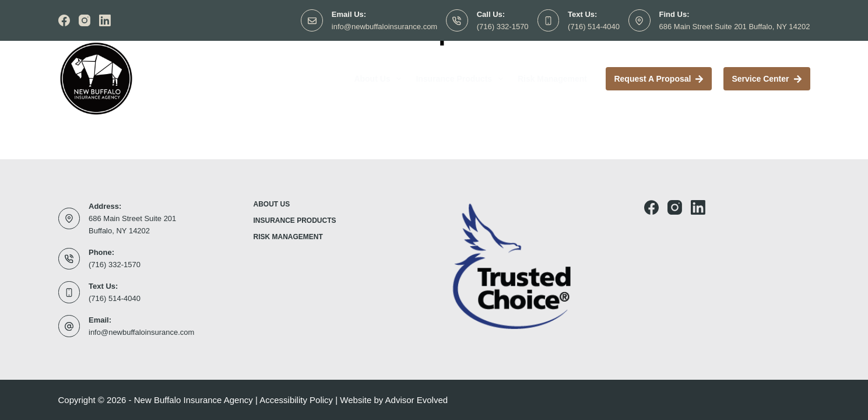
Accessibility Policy (296, 400)
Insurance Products (462, 79)
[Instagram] (85, 20)
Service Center (767, 79)
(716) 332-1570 (503, 27)
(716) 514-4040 (594, 27)
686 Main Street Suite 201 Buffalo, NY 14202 (735, 27)
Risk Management (552, 79)
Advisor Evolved (417, 400)
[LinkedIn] (105, 20)
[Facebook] (64, 20)
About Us (380, 79)
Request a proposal (659, 79)
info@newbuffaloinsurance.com (384, 27)
